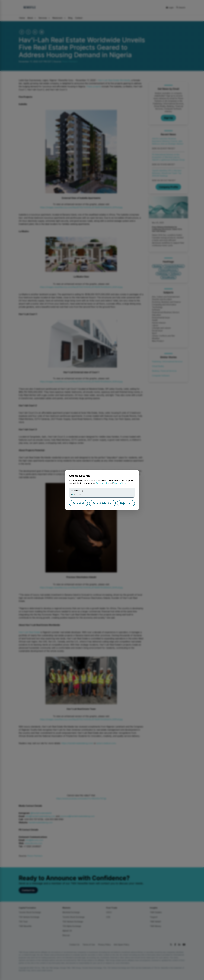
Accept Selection (102, 503)
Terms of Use (119, 483)
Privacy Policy (103, 483)
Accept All (78, 503)
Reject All (126, 503)
